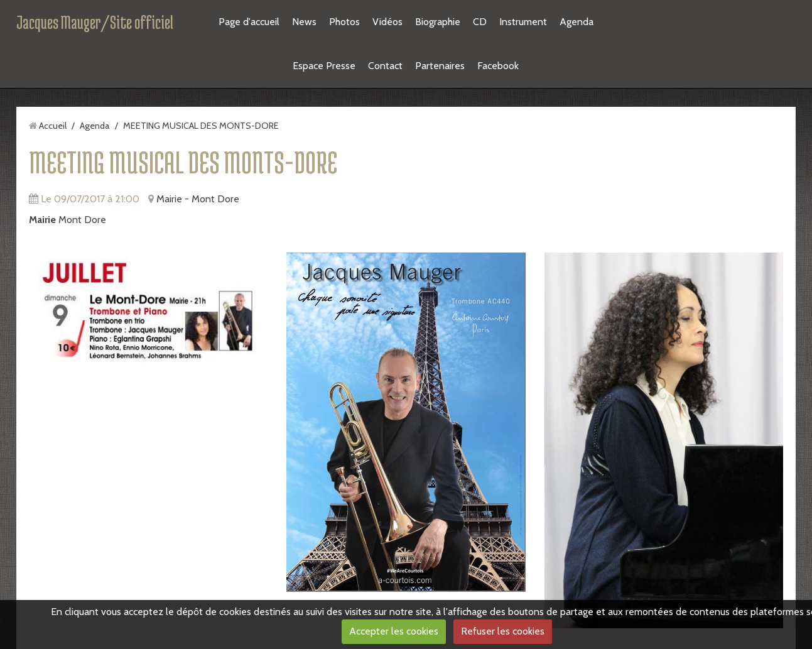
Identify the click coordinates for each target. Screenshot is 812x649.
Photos (344, 22)
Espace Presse (324, 66)
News (304, 22)
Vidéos (387, 22)
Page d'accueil (249, 22)
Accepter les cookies (394, 631)
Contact (385, 66)
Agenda (577, 22)
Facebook (498, 66)
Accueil (53, 126)
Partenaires (440, 66)
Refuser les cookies (503, 631)
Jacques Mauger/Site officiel (95, 22)
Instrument (523, 22)
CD (480, 22)
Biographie (438, 22)
